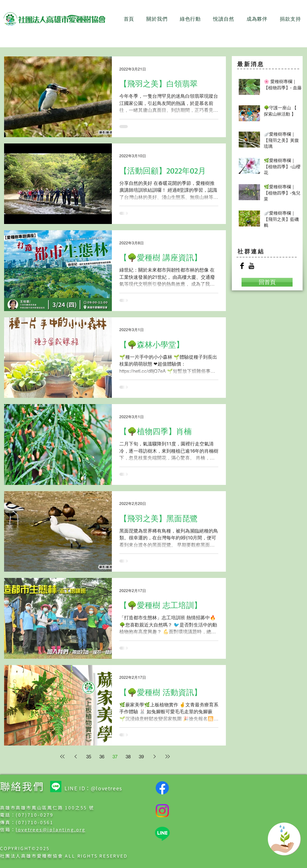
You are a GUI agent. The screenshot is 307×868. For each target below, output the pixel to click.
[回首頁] (267, 282)
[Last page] (168, 756)
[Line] (56, 787)
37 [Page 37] (115, 757)
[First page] (62, 756)
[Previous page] (75, 756)
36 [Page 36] (102, 757)
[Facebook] (162, 788)
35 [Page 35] (89, 757)
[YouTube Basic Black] (251, 266)
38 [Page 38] (128, 757)
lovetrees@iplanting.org (50, 829)
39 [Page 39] (141, 757)
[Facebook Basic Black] (242, 266)
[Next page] (154, 756)
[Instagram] (162, 811)
